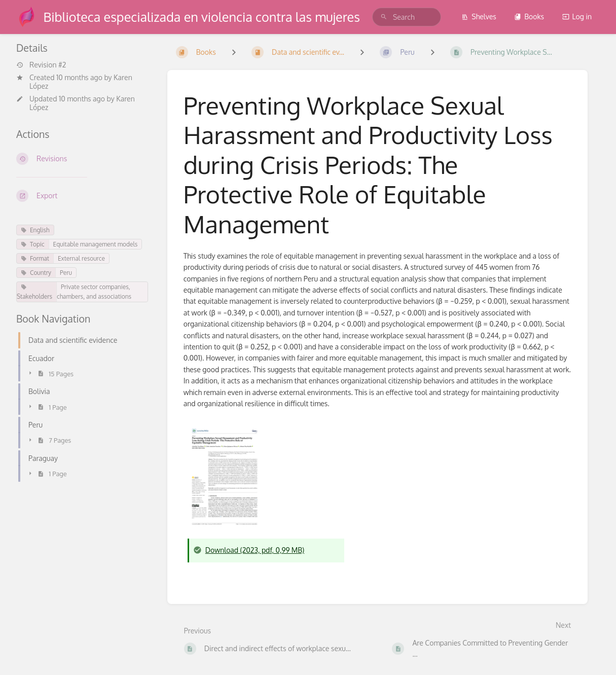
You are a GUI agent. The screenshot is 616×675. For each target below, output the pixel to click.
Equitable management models (96, 244)
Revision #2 (41, 65)
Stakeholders (34, 292)
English (35, 230)
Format (35, 258)
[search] (407, 17)
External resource (81, 258)
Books (529, 16)
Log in (577, 16)
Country (36, 273)
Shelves (479, 16)
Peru (66, 273)
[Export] (84, 196)
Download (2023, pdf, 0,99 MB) (255, 550)
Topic (33, 244)
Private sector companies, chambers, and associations (94, 292)
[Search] (384, 17)
